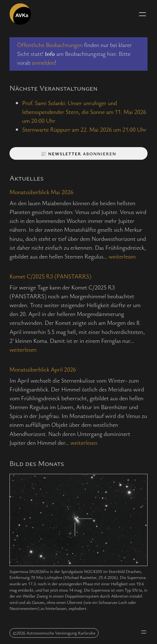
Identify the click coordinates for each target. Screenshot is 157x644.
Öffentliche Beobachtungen (50, 45)
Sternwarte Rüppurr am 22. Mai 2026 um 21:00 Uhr (84, 129)
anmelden (43, 62)
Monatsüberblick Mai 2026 (41, 192)
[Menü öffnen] (142, 14)
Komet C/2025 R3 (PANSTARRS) (50, 276)
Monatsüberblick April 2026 (43, 369)
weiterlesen (122, 256)
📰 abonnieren (78, 154)
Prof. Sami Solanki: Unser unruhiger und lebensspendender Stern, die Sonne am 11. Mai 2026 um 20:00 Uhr (84, 112)
